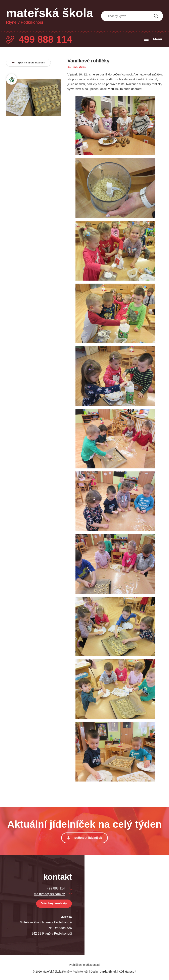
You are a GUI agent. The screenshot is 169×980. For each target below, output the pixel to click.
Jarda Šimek (108, 972)
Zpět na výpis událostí (28, 62)
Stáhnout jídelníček (88, 838)
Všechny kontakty (54, 903)
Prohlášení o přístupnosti (85, 965)
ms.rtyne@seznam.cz (49, 894)
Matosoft (130, 972)
